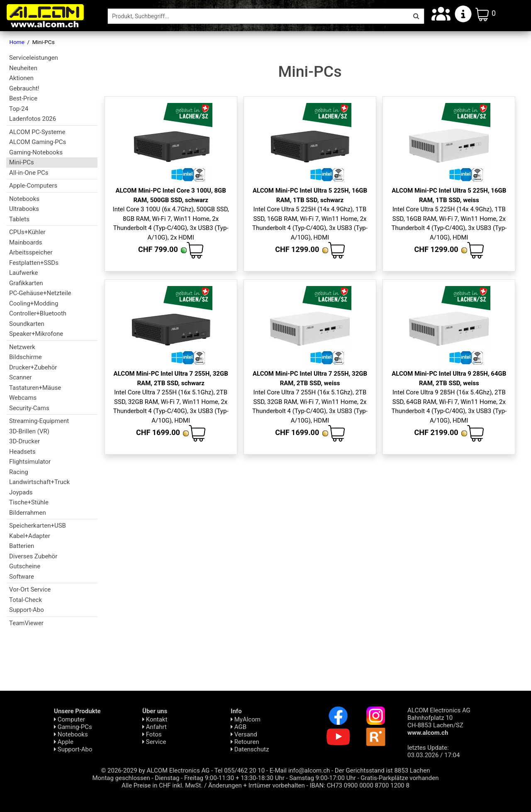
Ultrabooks (24, 209)
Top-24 (19, 109)
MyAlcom (246, 719)
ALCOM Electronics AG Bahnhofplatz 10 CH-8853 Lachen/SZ (439, 722)
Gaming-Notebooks (36, 152)
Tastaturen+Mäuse (35, 388)
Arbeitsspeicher (31, 252)
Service (154, 742)
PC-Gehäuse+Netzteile (40, 293)
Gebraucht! (24, 88)
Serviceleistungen (34, 58)
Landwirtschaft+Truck (39, 482)
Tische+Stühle (29, 502)
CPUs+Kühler (27, 232)
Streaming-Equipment (39, 421)
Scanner (21, 377)
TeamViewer (26, 623)
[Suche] (258, 16)
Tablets (19, 219)
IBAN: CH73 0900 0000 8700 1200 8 (359, 785)
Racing (19, 472)
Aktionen (21, 78)
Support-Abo (27, 610)
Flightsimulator (30, 462)
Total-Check (26, 600)
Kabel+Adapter (30, 536)
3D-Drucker (24, 441)
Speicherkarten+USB (38, 526)
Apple (64, 742)
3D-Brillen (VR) (29, 431)
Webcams (23, 398)
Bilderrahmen (28, 513)
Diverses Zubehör (33, 556)
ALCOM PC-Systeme (37, 132)
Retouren (245, 742)
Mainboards (26, 242)
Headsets (22, 452)
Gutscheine (25, 566)
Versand (244, 734)
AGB (239, 727)
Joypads (21, 492)
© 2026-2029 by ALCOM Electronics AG (156, 770)
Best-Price (23, 98)
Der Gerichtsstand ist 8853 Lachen (382, 770)
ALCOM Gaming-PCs (38, 142)
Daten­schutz (250, 749)
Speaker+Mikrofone (36, 334)
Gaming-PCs (73, 727)
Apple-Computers (33, 186)
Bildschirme (26, 357)
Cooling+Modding (34, 303)
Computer (69, 719)
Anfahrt (155, 727)
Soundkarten (27, 324)
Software (22, 577)
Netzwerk (22, 347)
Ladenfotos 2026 (33, 119)
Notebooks (24, 199)
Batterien (22, 546)
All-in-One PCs (29, 173)
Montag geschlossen (121, 778)
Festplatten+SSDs (34, 263)
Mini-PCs (22, 162)
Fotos (152, 734)
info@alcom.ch (309, 770)
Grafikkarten (26, 283)
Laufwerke (23, 273)
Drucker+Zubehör (33, 367)
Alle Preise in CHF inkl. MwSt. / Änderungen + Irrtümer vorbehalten (213, 785)
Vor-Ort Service (30, 589)
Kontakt (155, 719)
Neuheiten (23, 68)
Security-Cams (29, 408)
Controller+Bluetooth (38, 313)
